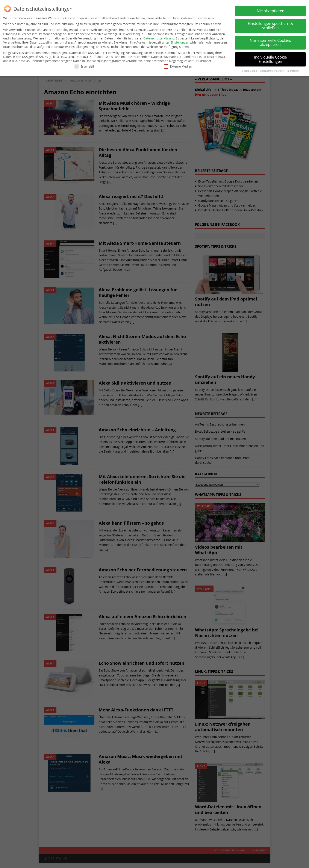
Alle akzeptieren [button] (270, 11)
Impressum (293, 71)
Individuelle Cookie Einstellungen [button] (270, 59)
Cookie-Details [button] (250, 71)
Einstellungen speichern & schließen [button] (270, 26)
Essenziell (84, 66)
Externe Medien (178, 66)
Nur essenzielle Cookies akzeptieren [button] (270, 42)
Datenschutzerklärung (159, 38)
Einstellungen (180, 42)
